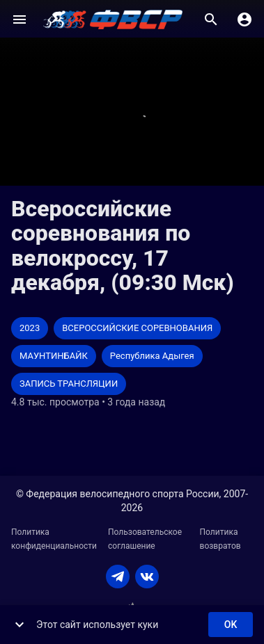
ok (231, 625)
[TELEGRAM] (118, 577)
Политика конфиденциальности (54, 539)
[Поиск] (211, 19)
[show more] (20, 625)
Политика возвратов (220, 539)
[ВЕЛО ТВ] (113, 19)
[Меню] (20, 19)
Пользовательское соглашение (145, 539)
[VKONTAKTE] (147, 577)
